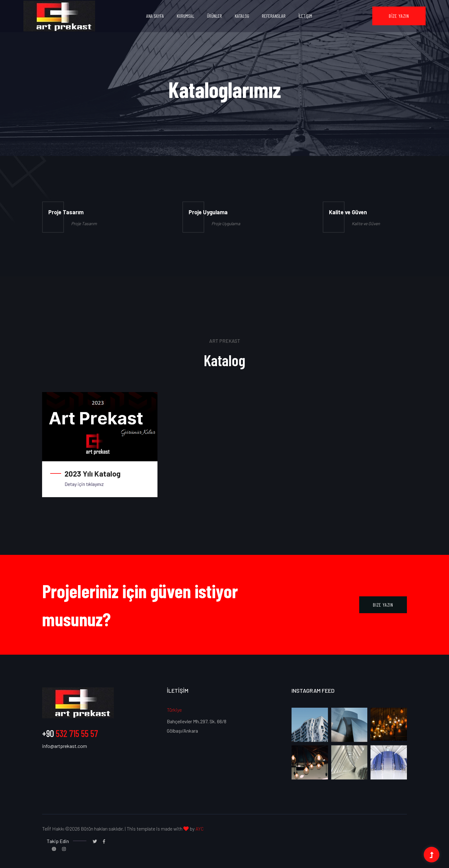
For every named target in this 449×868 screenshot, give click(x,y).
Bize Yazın (383, 605)
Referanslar (274, 16)
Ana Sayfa (155, 16)
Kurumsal (186, 16)
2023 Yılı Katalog (93, 474)
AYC (200, 829)
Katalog (242, 16)
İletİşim (305, 16)
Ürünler (215, 16)
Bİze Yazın (399, 16)
